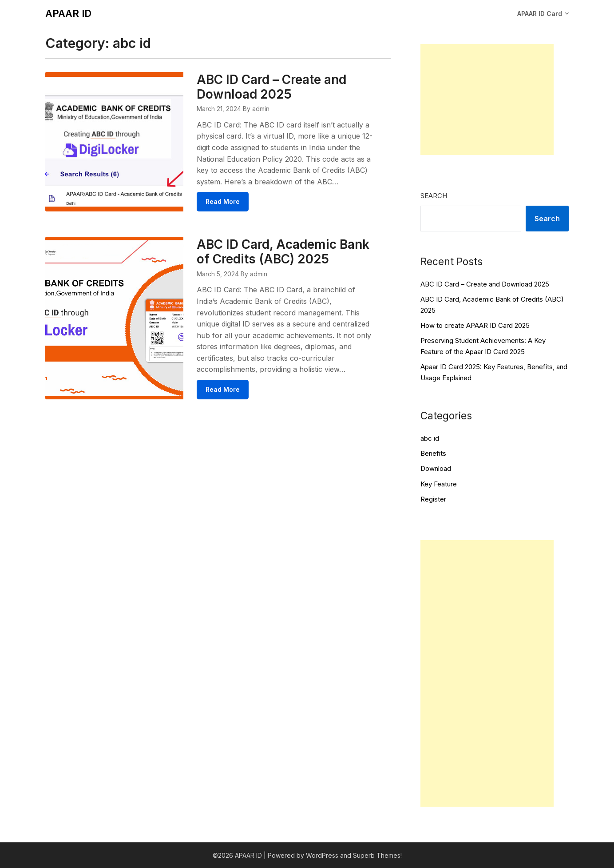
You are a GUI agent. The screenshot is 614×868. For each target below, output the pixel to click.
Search (434, 196)
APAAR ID (68, 13)
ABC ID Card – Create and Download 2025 (271, 87)
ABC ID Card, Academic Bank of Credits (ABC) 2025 (283, 252)
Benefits (433, 453)
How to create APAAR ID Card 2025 (475, 325)
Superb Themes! (377, 855)
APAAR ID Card (540, 14)
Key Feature (439, 484)
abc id (430, 438)
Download (436, 468)
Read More (223, 201)
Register (433, 499)
